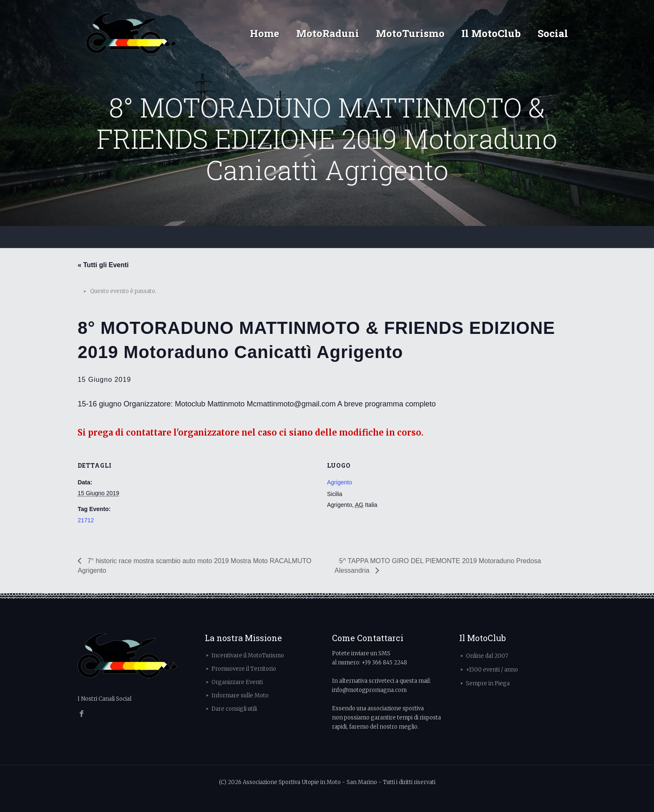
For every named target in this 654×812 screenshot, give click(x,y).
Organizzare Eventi (237, 682)
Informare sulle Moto (240, 695)
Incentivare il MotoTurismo (248, 655)
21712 (86, 520)
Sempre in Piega (488, 683)
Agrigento (340, 482)
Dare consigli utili (234, 709)
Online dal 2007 (487, 656)
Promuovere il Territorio (244, 669)
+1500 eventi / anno (492, 670)
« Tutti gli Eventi (103, 265)
